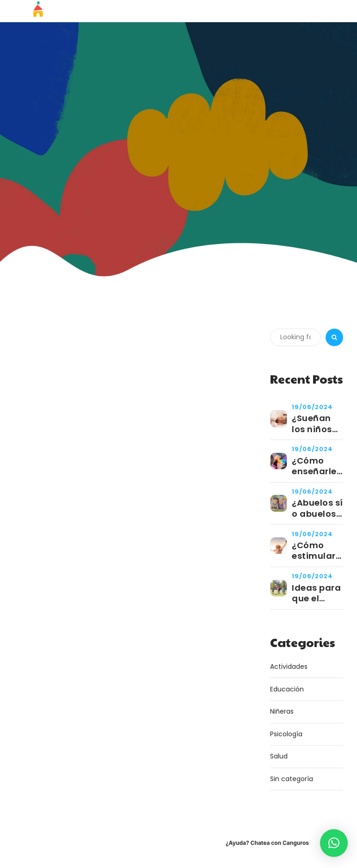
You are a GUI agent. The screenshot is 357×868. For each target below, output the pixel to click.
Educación (287, 689)
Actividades (289, 666)
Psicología (286, 734)
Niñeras (282, 711)
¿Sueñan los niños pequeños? (317, 424)
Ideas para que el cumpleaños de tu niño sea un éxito (317, 593)
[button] (334, 843)
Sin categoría (292, 779)
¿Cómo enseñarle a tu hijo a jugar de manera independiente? (317, 466)
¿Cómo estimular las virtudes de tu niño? (317, 551)
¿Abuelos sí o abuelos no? (317, 508)
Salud (279, 756)
